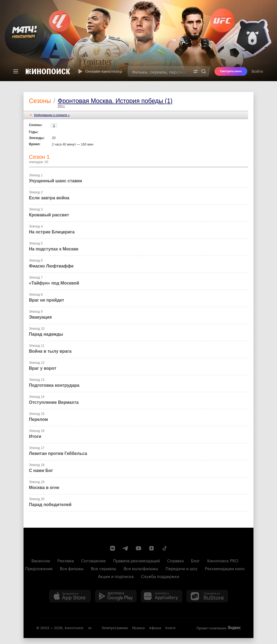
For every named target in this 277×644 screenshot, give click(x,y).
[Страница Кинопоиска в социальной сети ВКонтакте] (113, 548)
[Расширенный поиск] (196, 71)
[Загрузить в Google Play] (116, 596)
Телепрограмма (115, 627)
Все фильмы (72, 568)
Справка (175, 560)
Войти (257, 71)
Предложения (39, 568)
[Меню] (16, 71)
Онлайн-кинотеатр (100, 71)
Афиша (155, 627)
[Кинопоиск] (48, 71)
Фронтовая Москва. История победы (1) (115, 101)
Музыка (138, 627)
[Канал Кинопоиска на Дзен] (151, 548)
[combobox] (159, 71)
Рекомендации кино (225, 568)
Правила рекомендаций (136, 560)
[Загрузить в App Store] (70, 596)
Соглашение (93, 560)
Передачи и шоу (182, 568)
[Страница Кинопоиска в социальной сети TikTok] (164, 548)
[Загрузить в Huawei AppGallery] (161, 596)
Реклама (66, 560)
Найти (204, 71)
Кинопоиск (74, 627)
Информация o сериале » (52, 115)
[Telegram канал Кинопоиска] (126, 548)
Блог (195, 560)
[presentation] (138, 41)
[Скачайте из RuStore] (207, 596)
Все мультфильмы (141, 568)
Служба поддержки (160, 576)
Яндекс (234, 628)
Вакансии (41, 560)
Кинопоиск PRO (223, 560)
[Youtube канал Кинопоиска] (138, 548)
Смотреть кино (231, 71)
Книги (170, 627)
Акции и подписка (116, 576)
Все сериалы (104, 568)
